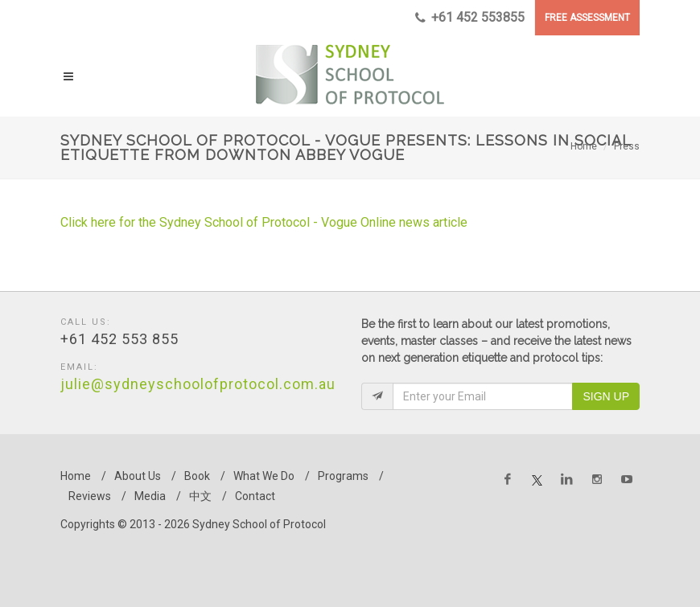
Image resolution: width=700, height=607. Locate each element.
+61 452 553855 (470, 18)
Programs (343, 476)
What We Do (264, 476)
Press (627, 146)
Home (584, 146)
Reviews (90, 496)
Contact (255, 496)
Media (150, 496)
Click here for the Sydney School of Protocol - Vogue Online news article (266, 222)
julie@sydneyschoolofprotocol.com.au (198, 384)
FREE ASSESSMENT (587, 18)
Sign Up (606, 396)
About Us (138, 476)
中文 (200, 496)
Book (197, 476)
